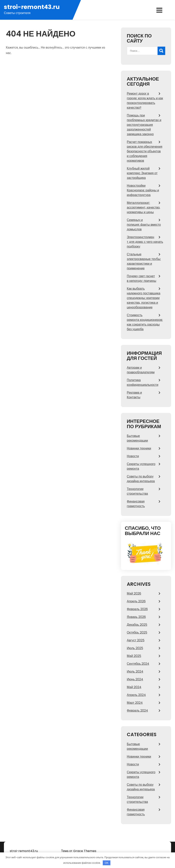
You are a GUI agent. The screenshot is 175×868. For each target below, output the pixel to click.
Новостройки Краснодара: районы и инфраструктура (143, 190)
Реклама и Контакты (134, 395)
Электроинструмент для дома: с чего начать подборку (145, 242)
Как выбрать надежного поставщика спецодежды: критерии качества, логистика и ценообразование (144, 298)
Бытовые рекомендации (137, 438)
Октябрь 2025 (137, 632)
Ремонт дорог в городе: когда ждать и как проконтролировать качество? (145, 101)
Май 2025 (134, 656)
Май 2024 (134, 687)
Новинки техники (139, 448)
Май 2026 (134, 593)
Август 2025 (136, 640)
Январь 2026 (136, 617)
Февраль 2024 (137, 710)
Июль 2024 (135, 671)
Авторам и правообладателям (141, 370)
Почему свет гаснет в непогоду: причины (142, 278)
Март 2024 (135, 703)
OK (107, 863)
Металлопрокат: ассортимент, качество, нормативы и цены (144, 207)
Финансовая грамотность (136, 504)
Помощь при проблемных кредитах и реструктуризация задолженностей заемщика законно (144, 125)
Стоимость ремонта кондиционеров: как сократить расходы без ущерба (145, 322)
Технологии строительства (137, 491)
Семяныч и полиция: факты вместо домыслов (144, 225)
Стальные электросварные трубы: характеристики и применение (144, 261)
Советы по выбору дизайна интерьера (141, 479)
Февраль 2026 (137, 609)
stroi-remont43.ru (32, 7)
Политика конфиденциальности (143, 382)
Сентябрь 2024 (138, 664)
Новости (133, 456)
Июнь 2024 (135, 679)
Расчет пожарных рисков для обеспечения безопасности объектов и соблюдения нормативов (145, 151)
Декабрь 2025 (137, 625)
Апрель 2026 (136, 601)
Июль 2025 (135, 648)
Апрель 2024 (136, 695)
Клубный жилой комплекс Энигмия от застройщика (142, 173)
